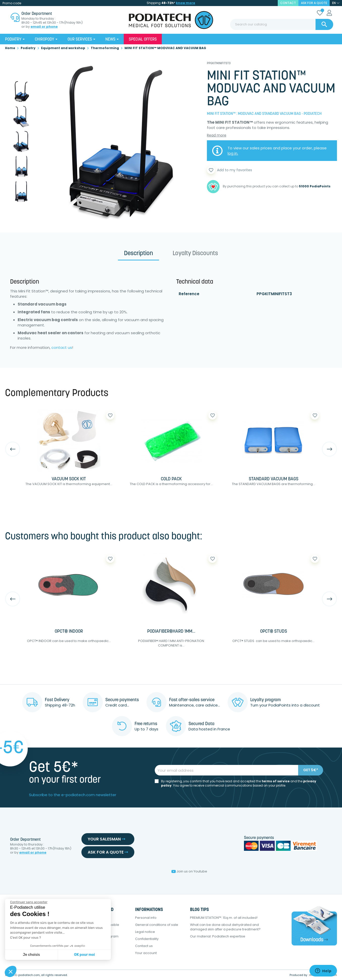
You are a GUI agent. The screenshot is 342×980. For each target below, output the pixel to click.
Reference (189, 294)
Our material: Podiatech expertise (218, 936)
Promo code (12, 3)
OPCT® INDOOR (69, 632)
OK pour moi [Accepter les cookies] (85, 955)
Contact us (144, 946)
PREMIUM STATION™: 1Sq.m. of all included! (224, 918)
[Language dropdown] (336, 3)
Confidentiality (147, 939)
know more (185, 3)
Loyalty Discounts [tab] (195, 254)
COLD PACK (171, 479)
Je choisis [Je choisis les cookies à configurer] (32, 955)
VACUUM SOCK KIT (69, 479)
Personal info (146, 918)
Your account (146, 953)
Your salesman (106, 839)
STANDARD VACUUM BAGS (274, 479)
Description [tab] (138, 254)
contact (288, 3)
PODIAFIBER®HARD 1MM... (171, 632)
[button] (11, 971)
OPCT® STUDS (274, 632)
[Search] (282, 24)
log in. (233, 153)
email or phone (44, 27)
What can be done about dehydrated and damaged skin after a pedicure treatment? (225, 927)
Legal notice (145, 932)
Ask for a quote (314, 3)
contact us (62, 347)
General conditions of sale (157, 925)
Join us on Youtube (189, 871)
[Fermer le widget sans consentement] (29, 902)
